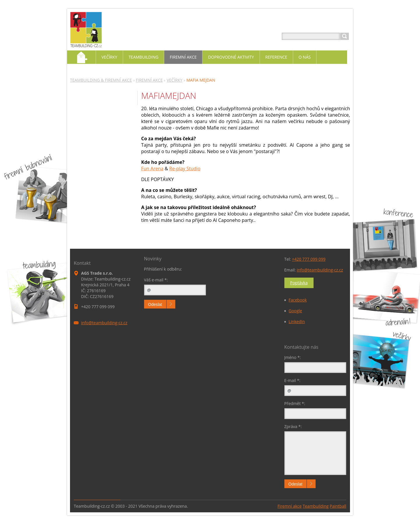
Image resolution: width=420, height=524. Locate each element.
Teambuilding (316, 506)
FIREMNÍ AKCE (149, 80)
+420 (309, 259)
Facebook (298, 300)
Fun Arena (152, 169)
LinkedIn (297, 321)
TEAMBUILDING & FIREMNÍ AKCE (101, 80)
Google (295, 311)
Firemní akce (289, 506)
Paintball (338, 506)
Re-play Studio (185, 169)
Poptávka (299, 283)
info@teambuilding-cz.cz (320, 270)
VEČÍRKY (174, 80)
